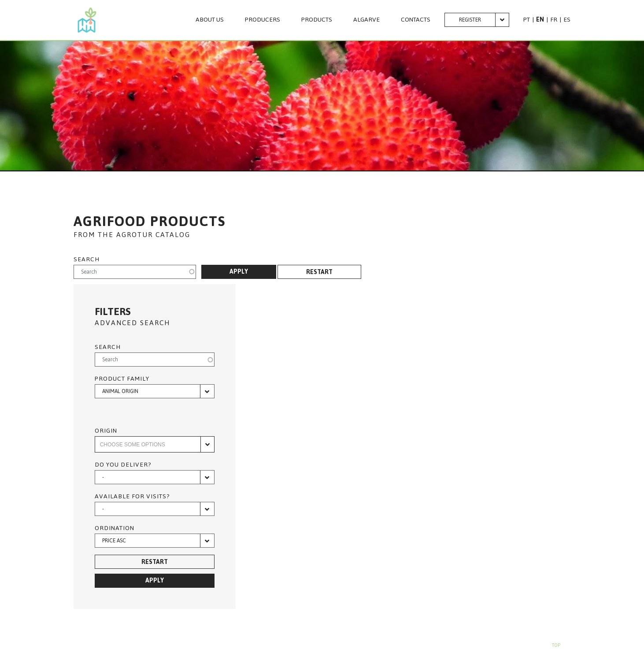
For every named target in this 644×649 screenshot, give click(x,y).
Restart (319, 272)
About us (210, 20)
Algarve (366, 20)
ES (567, 20)
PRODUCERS (263, 20)
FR (554, 20)
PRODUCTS (317, 20)
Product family (122, 379)
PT (527, 20)
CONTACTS (416, 20)
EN (540, 20)
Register (470, 20)
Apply (239, 272)
